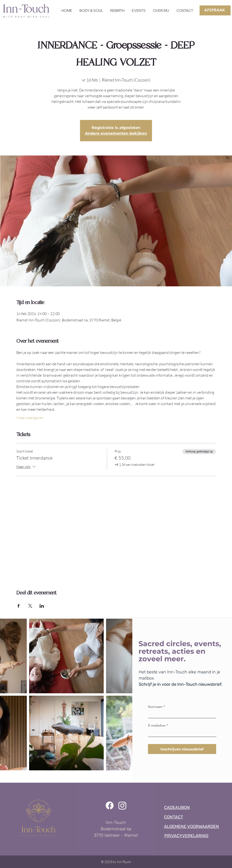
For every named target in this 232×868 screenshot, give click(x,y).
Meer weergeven (30, 418)
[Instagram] (122, 805)
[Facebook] (110, 805)
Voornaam (155, 707)
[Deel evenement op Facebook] (19, 606)
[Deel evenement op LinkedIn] (42, 606)
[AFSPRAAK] (215, 10)
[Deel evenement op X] (30, 606)
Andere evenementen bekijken (116, 133)
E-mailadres (157, 725)
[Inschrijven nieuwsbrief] (182, 749)
